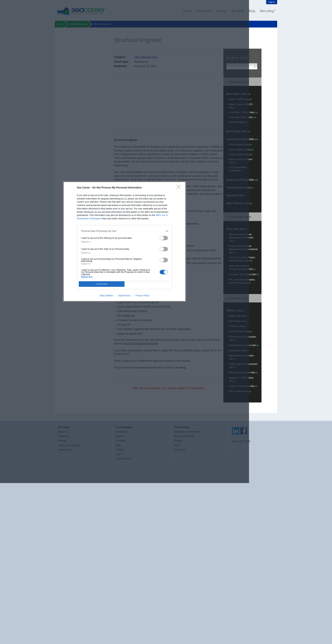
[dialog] (125, 242)
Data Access (124, 295)
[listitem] (125, 231)
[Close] (179, 188)
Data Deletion (107, 295)
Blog (252, 11)
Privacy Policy (142, 295)
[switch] (164, 238)
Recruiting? (267, 11)
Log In (272, 2)
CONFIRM (102, 284)
